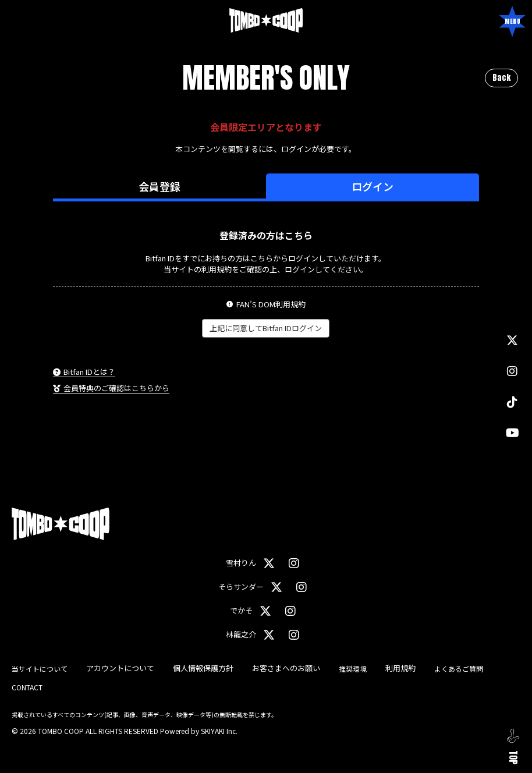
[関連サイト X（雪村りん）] (269, 563)
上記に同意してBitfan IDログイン (266, 328)
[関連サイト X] (512, 340)
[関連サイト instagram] (512, 371)
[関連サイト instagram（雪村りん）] (294, 563)
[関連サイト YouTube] (513, 433)
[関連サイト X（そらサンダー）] (276, 587)
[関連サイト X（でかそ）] (265, 611)
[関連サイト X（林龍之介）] (269, 635)
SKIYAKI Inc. (219, 731)
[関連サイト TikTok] (512, 402)
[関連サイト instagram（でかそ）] (290, 611)
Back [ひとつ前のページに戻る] (501, 78)
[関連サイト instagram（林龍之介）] (294, 635)
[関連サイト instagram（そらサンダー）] (302, 587)
